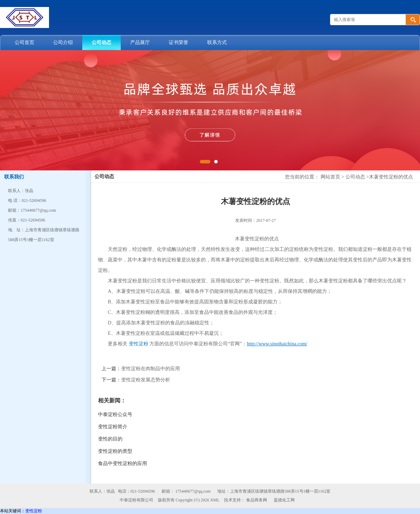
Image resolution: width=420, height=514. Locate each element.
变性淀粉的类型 (115, 451)
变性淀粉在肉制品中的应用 (150, 369)
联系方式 (217, 43)
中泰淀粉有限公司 (136, 500)
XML (215, 500)
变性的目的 (110, 439)
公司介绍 (63, 43)
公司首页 (24, 43)
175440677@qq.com (193, 491)
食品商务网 (257, 500)
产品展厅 (140, 43)
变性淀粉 (139, 344)
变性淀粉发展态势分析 (146, 380)
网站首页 (330, 177)
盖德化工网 (284, 500)
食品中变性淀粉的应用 (122, 463)
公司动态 (101, 43)
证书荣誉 (178, 43)
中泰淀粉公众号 (115, 414)
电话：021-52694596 (136, 491)
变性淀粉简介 (113, 427)
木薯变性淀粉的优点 (391, 177)
